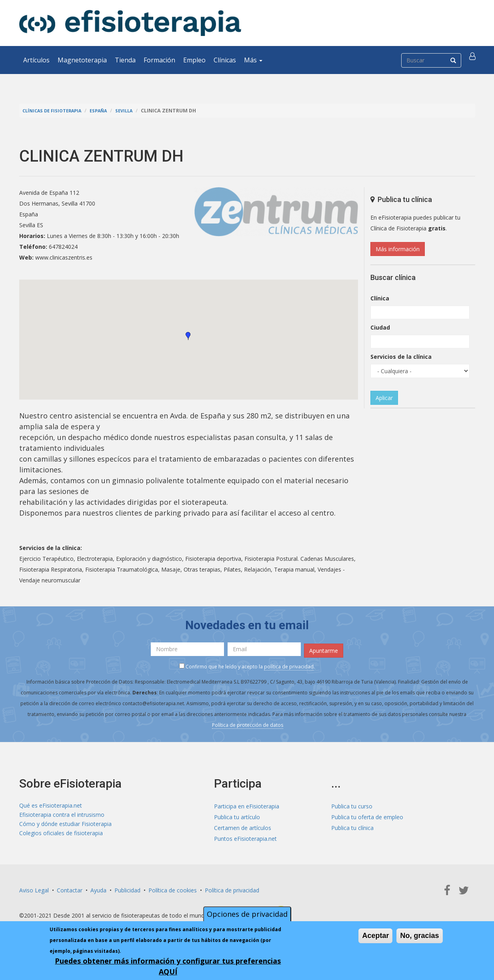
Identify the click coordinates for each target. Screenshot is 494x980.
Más (253, 60)
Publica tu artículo (237, 814)
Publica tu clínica (352, 825)
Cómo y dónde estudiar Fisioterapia (65, 825)
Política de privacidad (232, 887)
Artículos (36, 60)
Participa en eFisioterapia (247, 803)
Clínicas (225, 60)
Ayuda (98, 887)
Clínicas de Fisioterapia (56, 111)
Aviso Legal (34, 887)
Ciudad (380, 327)
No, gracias (419, 936)
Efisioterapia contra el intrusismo (62, 814)
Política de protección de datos (248, 722)
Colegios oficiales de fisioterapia (61, 836)
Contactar (70, 887)
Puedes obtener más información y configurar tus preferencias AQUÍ (168, 966)
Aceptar (375, 936)
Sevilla (135, 111)
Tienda (125, 60)
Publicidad (127, 887)
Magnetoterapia (82, 60)
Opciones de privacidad (247, 914)
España (107, 111)
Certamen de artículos (243, 825)
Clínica (380, 298)
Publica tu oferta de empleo (367, 814)
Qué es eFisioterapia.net (51, 803)
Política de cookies (173, 887)
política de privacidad (289, 664)
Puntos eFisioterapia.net (245, 836)
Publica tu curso (352, 803)
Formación (159, 60)
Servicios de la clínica (401, 357)
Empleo (194, 60)
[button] (474, 60)
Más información (398, 249)
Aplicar (384, 398)
